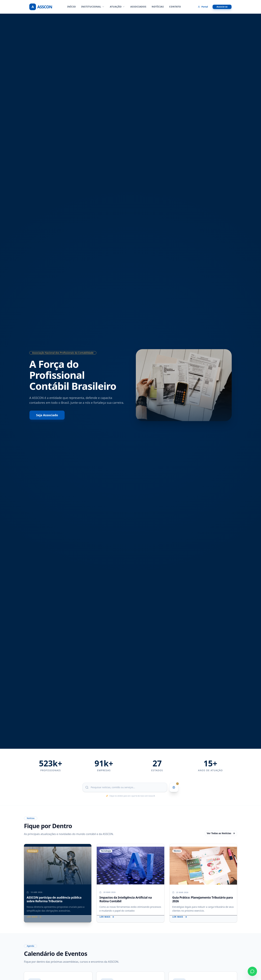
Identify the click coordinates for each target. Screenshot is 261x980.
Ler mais (34, 917)
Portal (203, 7)
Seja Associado (47, 415)
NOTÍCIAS (158, 7)
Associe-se (222, 7)
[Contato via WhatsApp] (252, 971)
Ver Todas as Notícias (221, 833)
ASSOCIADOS (138, 7)
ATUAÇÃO (117, 7)
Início (72, 7)
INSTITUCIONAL (93, 7)
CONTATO (175, 7)
